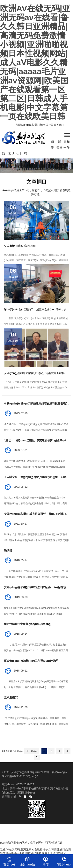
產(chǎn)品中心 (52, 148)
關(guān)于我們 (59, 142)
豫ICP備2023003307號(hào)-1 (20, 776)
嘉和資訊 (67, 142)
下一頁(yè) (32, 751)
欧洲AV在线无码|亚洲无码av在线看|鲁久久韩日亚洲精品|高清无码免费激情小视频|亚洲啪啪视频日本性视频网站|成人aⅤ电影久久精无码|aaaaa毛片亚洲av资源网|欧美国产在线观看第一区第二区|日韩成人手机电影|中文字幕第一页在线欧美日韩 (35, 62)
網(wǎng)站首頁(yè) (52, 142)
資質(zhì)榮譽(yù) (59, 148)
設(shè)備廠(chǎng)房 (4, 154)
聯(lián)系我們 (26, 154)
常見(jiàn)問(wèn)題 (11, 154)
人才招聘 (18, 154)
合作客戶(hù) (67, 148)
